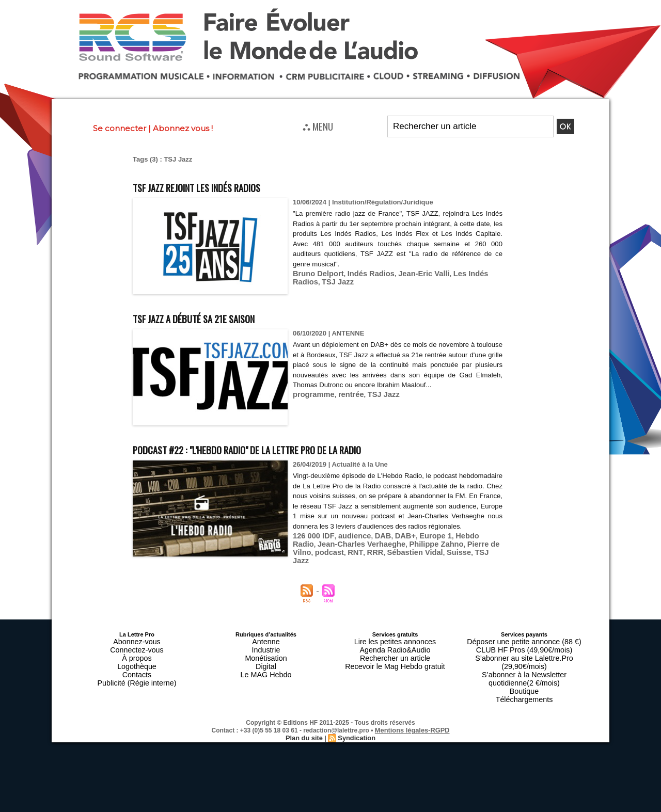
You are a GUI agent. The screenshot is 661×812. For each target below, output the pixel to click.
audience (347, 545)
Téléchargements (524, 678)
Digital (266, 659)
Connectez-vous (137, 647)
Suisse (232, 561)
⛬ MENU (318, 126)
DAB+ (393, 545)
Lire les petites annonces (395, 641)
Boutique (524, 672)
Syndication (355, 714)
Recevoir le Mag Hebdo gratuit (395, 659)
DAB (373, 545)
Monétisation (266, 653)
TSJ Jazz (307, 281)
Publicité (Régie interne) (137, 672)
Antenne (266, 641)
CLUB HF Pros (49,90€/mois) (524, 647)
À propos (137, 653)
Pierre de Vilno (432, 553)
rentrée (345, 404)
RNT (139, 561)
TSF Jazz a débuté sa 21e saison (216, 317)
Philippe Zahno (381, 553)
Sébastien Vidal (193, 561)
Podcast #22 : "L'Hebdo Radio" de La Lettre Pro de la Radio (289, 448)
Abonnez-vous (137, 641)
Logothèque (137, 659)
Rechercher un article (395, 653)
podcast (473, 553)
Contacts (137, 665)
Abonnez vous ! (183, 128)
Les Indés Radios (464, 273)
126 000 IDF (311, 545)
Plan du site (305, 714)
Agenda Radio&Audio (395, 647)
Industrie (266, 647)
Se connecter (120, 128)
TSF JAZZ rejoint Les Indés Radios (221, 186)
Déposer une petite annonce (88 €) (524, 641)
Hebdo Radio (459, 545)
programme (311, 404)
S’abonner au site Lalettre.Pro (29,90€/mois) (524, 653)
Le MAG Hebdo (266, 665)
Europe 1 (420, 545)
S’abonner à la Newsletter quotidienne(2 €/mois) (524, 662)
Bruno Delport (315, 273)
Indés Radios (363, 273)
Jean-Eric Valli (410, 273)
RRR (157, 561)
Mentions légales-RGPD (412, 707)
